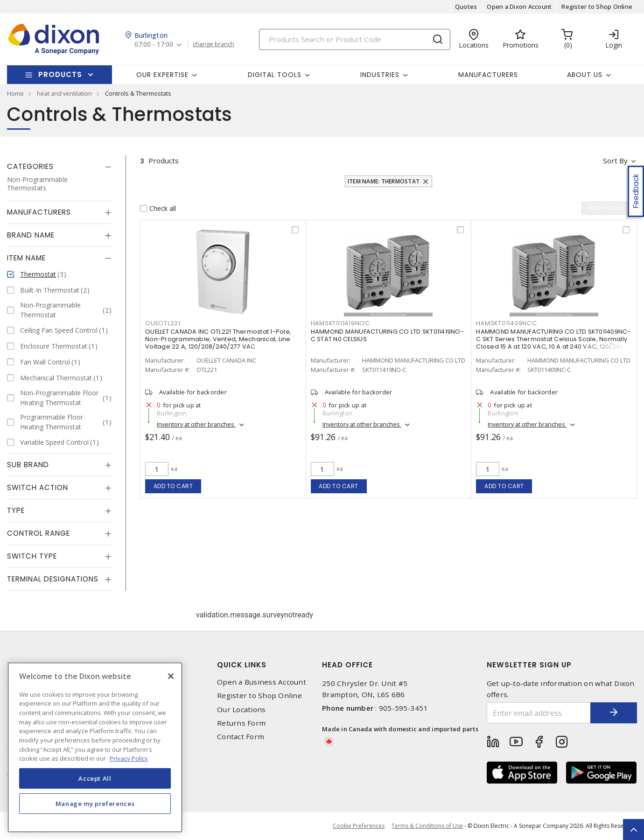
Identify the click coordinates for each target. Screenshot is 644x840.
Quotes (466, 7)
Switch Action (38, 487)
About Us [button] (585, 75)
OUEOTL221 (163, 323)
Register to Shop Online (597, 7)
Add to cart (173, 486)
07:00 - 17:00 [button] (154, 45)
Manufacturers (488, 75)
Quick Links (242, 665)
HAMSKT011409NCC (506, 323)
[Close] (171, 676)
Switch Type (32, 556)
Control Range (38, 533)
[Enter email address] (539, 713)
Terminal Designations (53, 579)
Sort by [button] (615, 161)
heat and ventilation (64, 93)
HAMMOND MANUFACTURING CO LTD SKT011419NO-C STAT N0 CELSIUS (387, 335)
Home (15, 93)
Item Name (26, 258)
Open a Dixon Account (519, 7)
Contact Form (241, 737)
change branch (213, 44)
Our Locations (241, 710)
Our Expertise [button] (162, 75)
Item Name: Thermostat (384, 181)
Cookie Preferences (359, 826)
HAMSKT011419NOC (340, 323)
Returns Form (241, 723)
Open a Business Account (262, 682)
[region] (95, 747)
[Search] (355, 39)
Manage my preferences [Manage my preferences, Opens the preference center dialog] (95, 804)
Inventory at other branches (196, 424)
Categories (30, 166)
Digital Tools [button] (275, 75)
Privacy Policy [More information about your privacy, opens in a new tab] (129, 758)
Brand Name (31, 235)
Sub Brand (28, 465)
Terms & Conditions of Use (427, 826)
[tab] (59, 167)
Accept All (95, 778)
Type (16, 510)
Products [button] (60, 74)
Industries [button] (380, 75)
